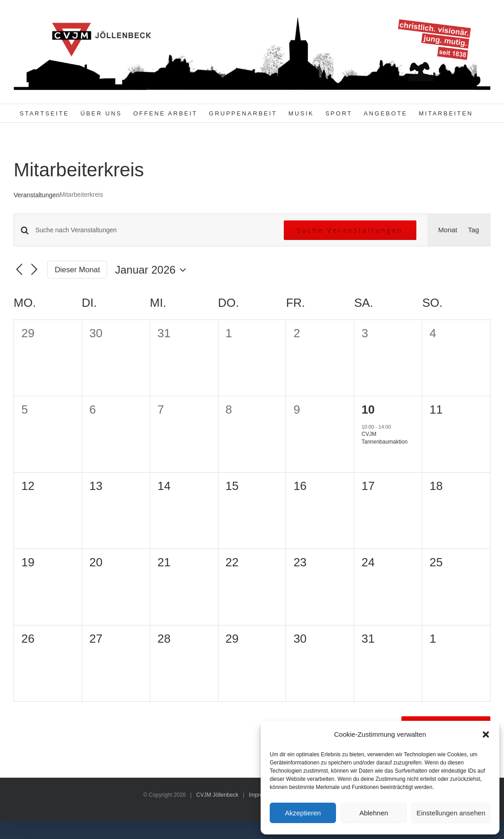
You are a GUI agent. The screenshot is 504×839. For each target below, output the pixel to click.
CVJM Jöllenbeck (217, 795)
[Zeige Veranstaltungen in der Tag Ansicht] (474, 230)
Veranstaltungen (37, 195)
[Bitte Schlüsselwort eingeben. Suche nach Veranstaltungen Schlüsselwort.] (154, 230)
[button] (486, 734)
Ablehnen (373, 813)
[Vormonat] (19, 270)
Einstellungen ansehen (451, 813)
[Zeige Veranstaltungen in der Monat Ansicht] (448, 230)
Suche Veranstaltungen (350, 230)
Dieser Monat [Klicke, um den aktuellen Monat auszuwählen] (78, 270)
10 (368, 410)
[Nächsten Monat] (35, 270)
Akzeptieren (303, 813)
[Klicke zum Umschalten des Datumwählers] (153, 270)
